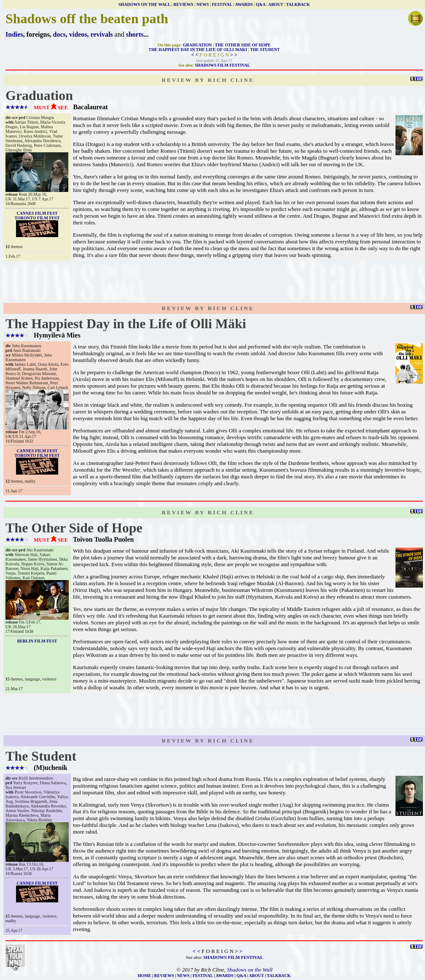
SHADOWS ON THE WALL (144, 4)
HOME (145, 976)
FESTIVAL (222, 4)
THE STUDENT (265, 50)
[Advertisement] (214, 282)
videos (78, 34)
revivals (102, 34)
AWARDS (244, 4)
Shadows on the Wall (250, 970)
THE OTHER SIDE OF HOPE (243, 45)
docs (59, 34)
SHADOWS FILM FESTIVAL (222, 65)
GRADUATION (198, 45)
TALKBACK (298, 4)
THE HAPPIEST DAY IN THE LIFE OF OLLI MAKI (198, 50)
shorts (135, 34)
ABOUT (276, 4)
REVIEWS (183, 4)
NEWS (203, 4)
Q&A (261, 4)
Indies (14, 34)
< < (195, 55)
